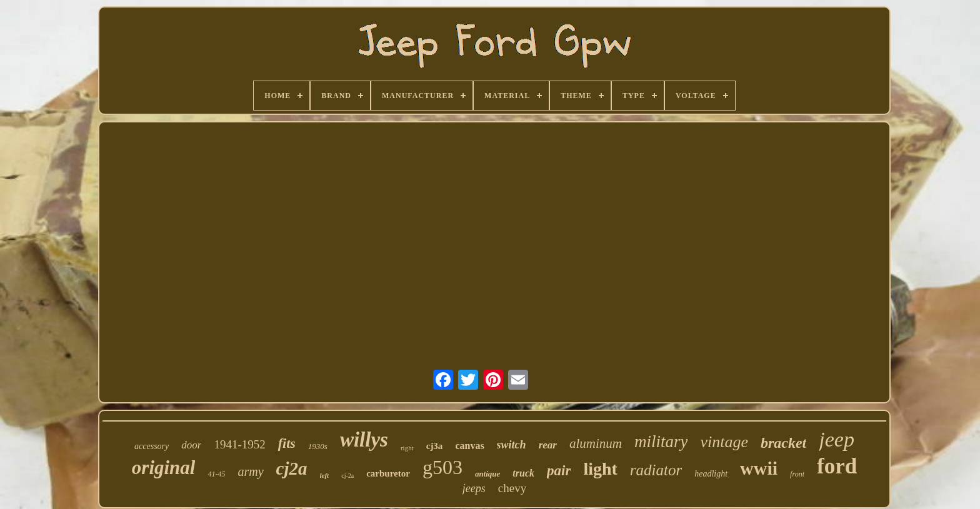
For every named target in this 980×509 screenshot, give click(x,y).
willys (364, 440)
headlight (711, 474)
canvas (469, 446)
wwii (759, 468)
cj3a (435, 446)
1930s (318, 446)
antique (487, 474)
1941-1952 (239, 444)
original (164, 467)
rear (548, 445)
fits (287, 443)
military (661, 442)
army (250, 472)
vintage (724, 442)
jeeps (474, 488)
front (797, 474)
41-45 (216, 474)
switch (512, 445)
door (191, 445)
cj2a (292, 468)
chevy (512, 488)
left (325, 475)
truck (523, 473)
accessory (152, 446)
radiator (656, 470)
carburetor (388, 473)
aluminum (596, 443)
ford (837, 466)
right (407, 448)
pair (559, 471)
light (600, 469)
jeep (837, 439)
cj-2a (347, 476)
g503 (442, 467)
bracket (783, 443)
